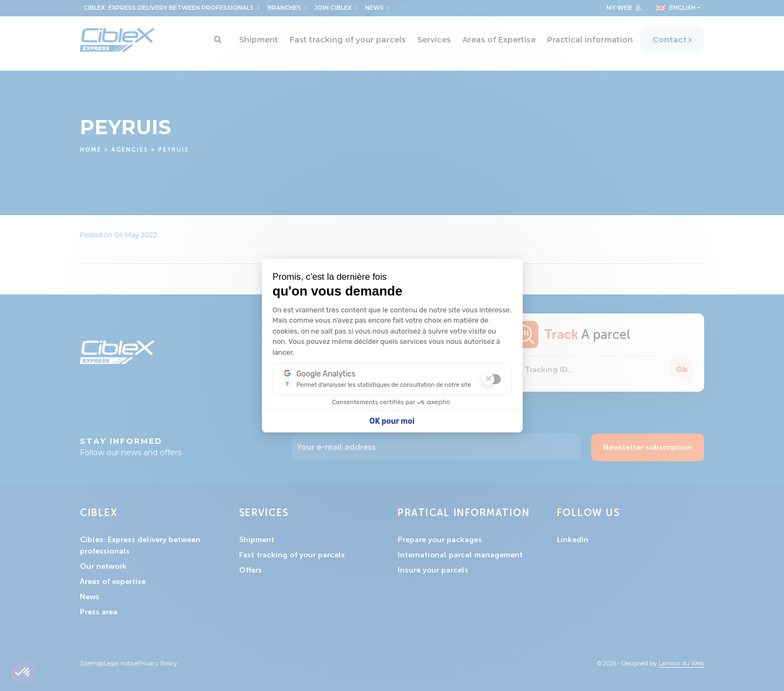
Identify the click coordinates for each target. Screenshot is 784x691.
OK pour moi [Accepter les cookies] (392, 421)
